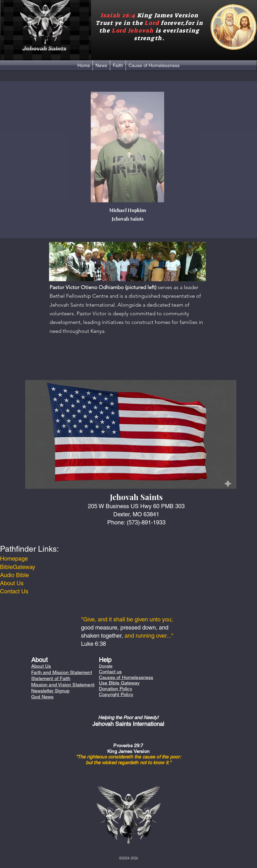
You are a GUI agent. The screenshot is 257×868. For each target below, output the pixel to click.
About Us (12, 583)
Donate (106, 666)
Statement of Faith (51, 678)
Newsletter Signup (50, 691)
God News (42, 697)
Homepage (14, 559)
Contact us (110, 672)
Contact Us (14, 591)
